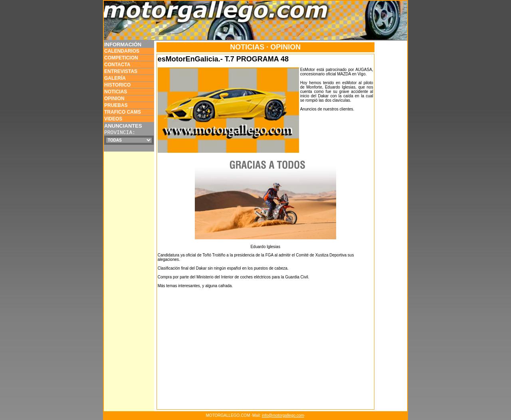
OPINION (114, 99)
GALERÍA (115, 78)
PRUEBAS (116, 105)
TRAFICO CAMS (123, 112)
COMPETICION (121, 58)
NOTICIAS (116, 92)
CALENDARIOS (122, 51)
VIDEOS (113, 119)
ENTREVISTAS (121, 71)
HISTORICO (117, 85)
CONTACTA (117, 65)
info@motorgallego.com (283, 415)
